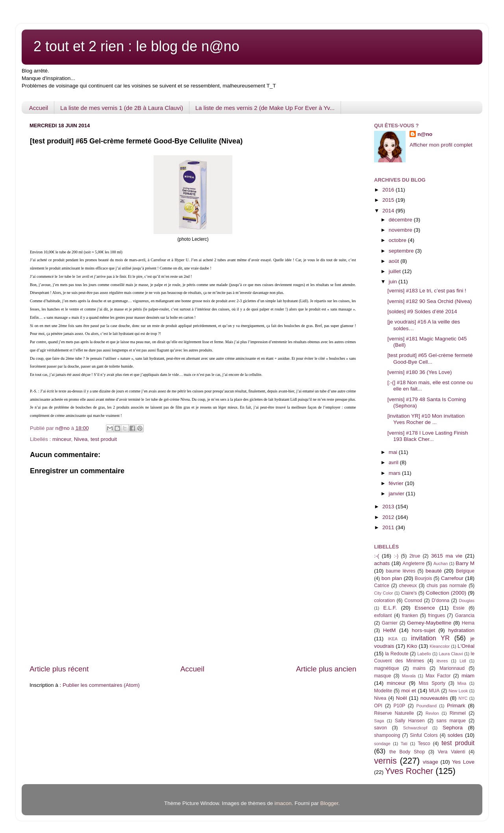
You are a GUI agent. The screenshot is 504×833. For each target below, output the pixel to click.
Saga (379, 721)
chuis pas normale (447, 586)
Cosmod (413, 601)
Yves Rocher (409, 771)
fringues (436, 615)
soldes (455, 735)
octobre (398, 240)
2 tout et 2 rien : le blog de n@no (136, 46)
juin (394, 282)
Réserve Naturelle (394, 713)
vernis (385, 761)
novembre (401, 230)
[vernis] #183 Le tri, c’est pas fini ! (427, 291)
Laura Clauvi (451, 654)
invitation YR (430, 638)
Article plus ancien (326, 669)
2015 (389, 200)
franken (410, 615)
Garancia (465, 615)
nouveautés (434, 698)
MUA (434, 691)
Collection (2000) (446, 593)
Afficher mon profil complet (441, 145)
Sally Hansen (410, 721)
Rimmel (458, 713)
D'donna (440, 601)
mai (394, 452)
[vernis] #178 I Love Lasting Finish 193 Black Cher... (428, 436)
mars (395, 473)
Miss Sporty (432, 683)
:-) (396, 556)
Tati (404, 744)
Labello (424, 654)
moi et (409, 691)
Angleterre (413, 563)
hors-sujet (423, 630)
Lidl (463, 661)
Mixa (462, 683)
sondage (382, 744)
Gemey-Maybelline (429, 623)
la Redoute (397, 654)
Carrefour (452, 578)
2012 (389, 517)
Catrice (382, 586)
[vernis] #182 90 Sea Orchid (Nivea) (430, 301)
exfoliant (383, 615)
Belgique (465, 571)
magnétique (386, 668)
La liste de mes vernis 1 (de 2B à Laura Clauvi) (122, 108)
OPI (378, 706)
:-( (377, 556)
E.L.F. (390, 608)
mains (419, 668)
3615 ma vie (447, 556)
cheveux (408, 586)
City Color (384, 593)
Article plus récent (59, 669)
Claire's (409, 593)
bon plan (392, 578)
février (397, 483)
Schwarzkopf (415, 728)
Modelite (383, 691)
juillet (396, 271)
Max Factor (438, 676)
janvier (397, 494)
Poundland (426, 706)
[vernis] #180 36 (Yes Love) (420, 372)
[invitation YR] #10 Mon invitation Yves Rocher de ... (426, 419)
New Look (458, 691)
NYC (463, 698)
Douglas (467, 601)
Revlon (432, 713)
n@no (425, 134)
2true (415, 556)
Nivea (81, 439)
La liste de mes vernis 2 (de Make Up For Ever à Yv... (265, 108)
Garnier (389, 623)
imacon (283, 803)
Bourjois (423, 578)
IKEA (393, 639)
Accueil (39, 108)
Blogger (329, 803)
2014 (389, 211)
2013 (389, 507)
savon (380, 728)
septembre (402, 251)
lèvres (442, 661)
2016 (389, 190)
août (395, 261)
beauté (434, 571)
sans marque (451, 721)
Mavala (409, 676)
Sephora (453, 728)
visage (431, 762)
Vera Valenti (451, 752)
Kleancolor (440, 646)
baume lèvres (401, 571)
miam (468, 676)
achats (382, 563)
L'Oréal (466, 646)
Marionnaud (452, 668)
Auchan (441, 563)
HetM (389, 630)
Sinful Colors (424, 735)
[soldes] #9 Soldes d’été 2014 (422, 311)
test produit (104, 439)
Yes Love (463, 762)
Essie (459, 608)
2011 (389, 527)
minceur (62, 439)
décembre (401, 220)
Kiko (412, 646)
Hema (468, 623)
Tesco (424, 744)
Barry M (465, 563)
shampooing (387, 735)
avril (394, 462)
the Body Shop (407, 752)
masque (383, 676)
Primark (456, 706)
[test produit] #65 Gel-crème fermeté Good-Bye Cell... (430, 358)
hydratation (461, 630)
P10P (399, 706)
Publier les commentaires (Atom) (101, 685)
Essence (425, 608)
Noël (402, 698)
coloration (384, 601)
